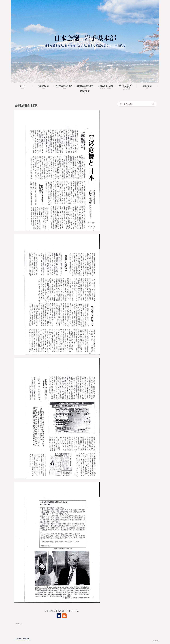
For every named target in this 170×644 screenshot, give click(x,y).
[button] (153, 104)
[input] (137, 104)
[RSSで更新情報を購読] (64, 616)
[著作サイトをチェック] (59, 616)
